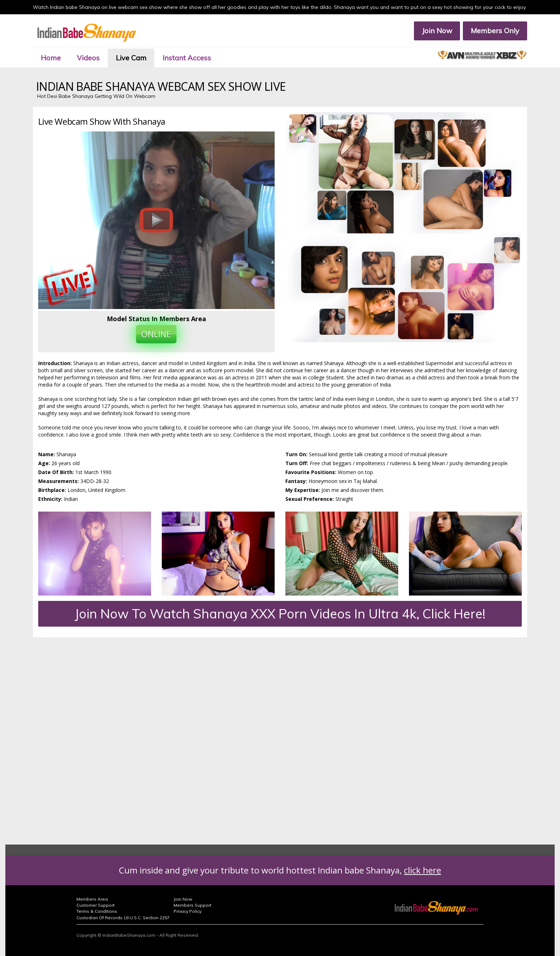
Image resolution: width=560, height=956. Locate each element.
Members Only (495, 31)
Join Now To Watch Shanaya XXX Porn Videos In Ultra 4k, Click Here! (280, 614)
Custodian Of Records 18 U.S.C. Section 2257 (123, 918)
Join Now (437, 31)
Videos (88, 58)
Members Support (192, 905)
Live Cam (131, 58)
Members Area (92, 899)
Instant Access (187, 58)
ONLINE (156, 334)
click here (422, 870)
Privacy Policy (187, 911)
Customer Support (96, 905)
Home (51, 58)
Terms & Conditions (97, 911)
